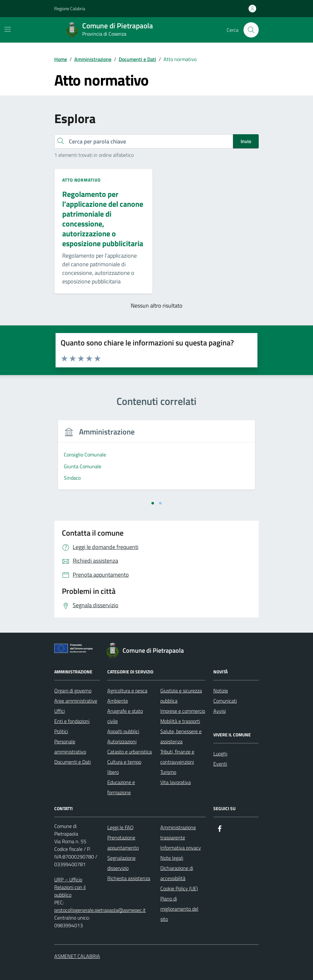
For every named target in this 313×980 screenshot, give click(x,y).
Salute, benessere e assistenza (181, 736)
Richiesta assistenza (129, 878)
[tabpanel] (104, 459)
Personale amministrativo (70, 747)
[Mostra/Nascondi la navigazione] (8, 29)
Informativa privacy (181, 848)
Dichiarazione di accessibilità (177, 873)
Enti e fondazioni (72, 721)
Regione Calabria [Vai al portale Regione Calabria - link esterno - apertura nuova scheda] (70, 8)
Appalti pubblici (123, 731)
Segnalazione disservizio (121, 863)
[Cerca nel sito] (251, 30)
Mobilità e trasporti (180, 721)
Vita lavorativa (176, 782)
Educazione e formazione (121, 787)
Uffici (60, 711)
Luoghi (220, 754)
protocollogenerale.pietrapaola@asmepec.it (100, 910)
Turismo (168, 772)
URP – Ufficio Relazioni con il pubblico (70, 887)
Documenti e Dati (73, 762)
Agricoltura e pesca (127, 691)
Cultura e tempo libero (124, 767)
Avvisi (220, 711)
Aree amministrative (76, 701)
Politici (61, 731)
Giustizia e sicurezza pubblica (181, 696)
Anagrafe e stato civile (125, 716)
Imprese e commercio (183, 711)
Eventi (220, 764)
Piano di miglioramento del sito (179, 909)
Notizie (221, 691)
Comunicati (225, 701)
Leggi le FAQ (120, 827)
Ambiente (118, 701)
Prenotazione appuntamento (123, 843)
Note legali (172, 858)
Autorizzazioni (122, 741)
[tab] (153, 503)
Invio (246, 141)
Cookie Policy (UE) (179, 888)
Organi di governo (73, 691)
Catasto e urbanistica (130, 752)
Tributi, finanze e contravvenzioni (177, 757)
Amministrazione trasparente (178, 832)
